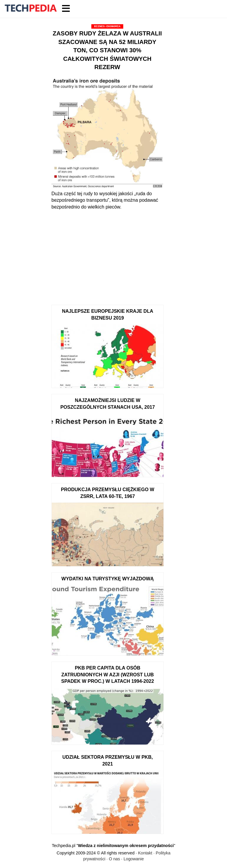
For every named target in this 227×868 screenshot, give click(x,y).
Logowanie (134, 859)
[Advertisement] (107, 255)
